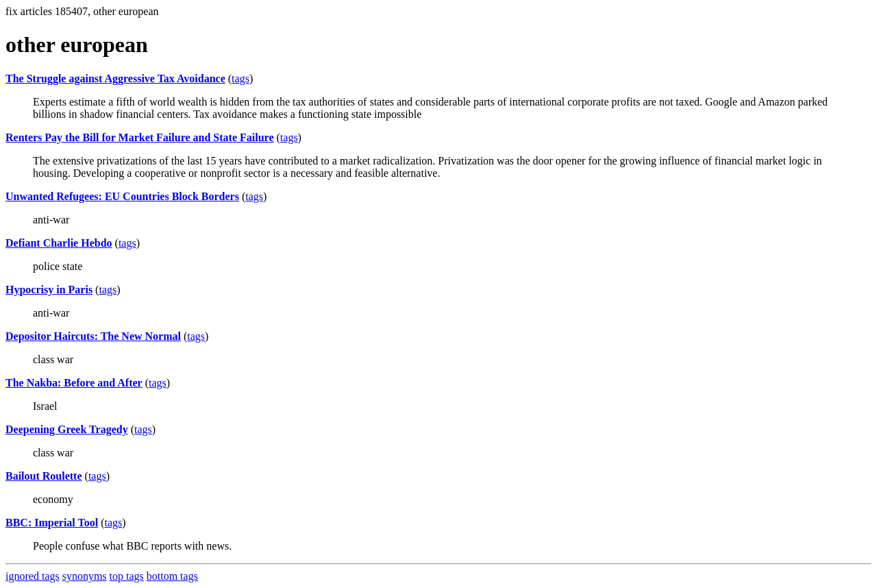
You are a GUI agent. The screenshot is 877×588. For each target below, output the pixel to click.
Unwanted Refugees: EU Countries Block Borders (122, 196)
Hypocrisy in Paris (49, 290)
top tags (127, 576)
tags (240, 78)
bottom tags (172, 576)
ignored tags (33, 576)
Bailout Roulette (44, 476)
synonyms (85, 576)
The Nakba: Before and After (74, 383)
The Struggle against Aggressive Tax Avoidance (115, 78)
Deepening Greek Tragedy (67, 429)
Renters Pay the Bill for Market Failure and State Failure (140, 137)
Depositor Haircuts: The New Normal (93, 336)
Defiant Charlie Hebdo (59, 243)
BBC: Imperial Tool (52, 523)
